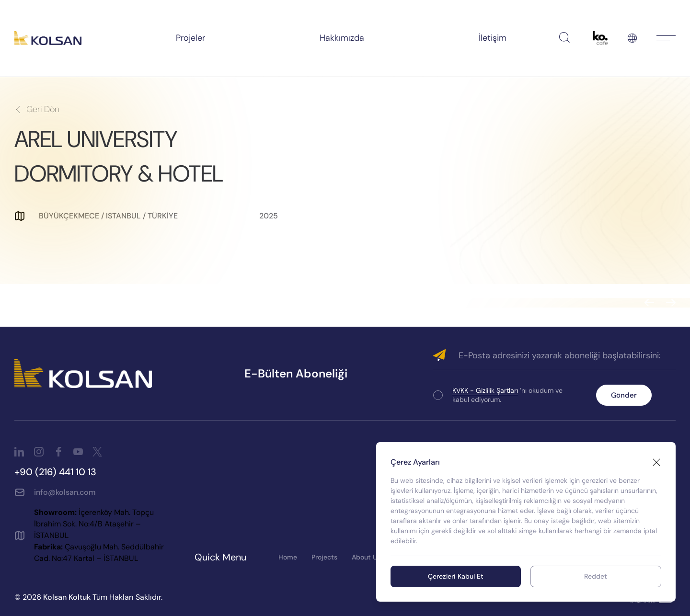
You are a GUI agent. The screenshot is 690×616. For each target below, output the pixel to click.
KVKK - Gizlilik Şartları (485, 390)
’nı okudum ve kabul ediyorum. (507, 395)
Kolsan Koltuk (67, 597)
